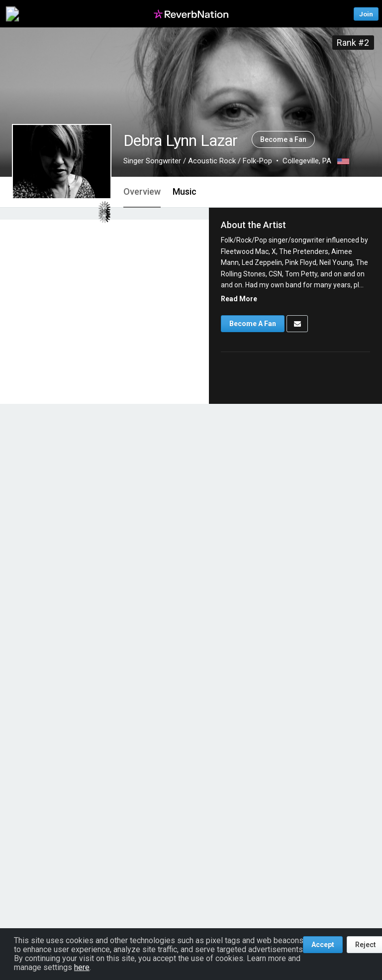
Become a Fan (283, 139)
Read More (239, 299)
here (82, 967)
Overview (142, 191)
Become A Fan (253, 324)
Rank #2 (353, 43)
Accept (323, 945)
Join (366, 14)
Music (185, 191)
